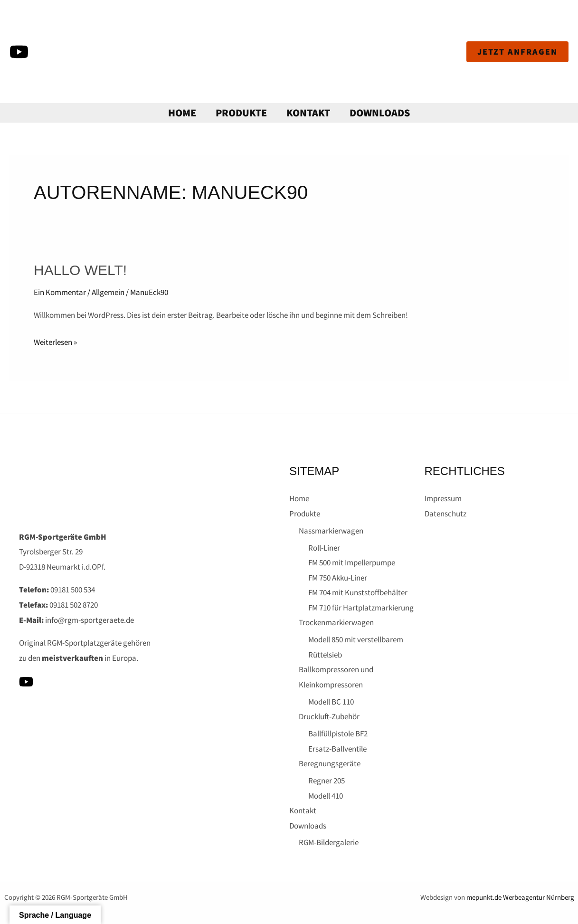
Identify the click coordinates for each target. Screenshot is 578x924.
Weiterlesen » (55, 341)
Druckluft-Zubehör (329, 716)
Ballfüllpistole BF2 (338, 733)
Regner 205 (327, 781)
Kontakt (309, 113)
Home (180, 113)
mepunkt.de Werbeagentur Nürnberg (520, 897)
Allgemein (108, 292)
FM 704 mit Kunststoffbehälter (358, 592)
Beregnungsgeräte (330, 763)
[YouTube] (19, 52)
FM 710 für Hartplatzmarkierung (361, 608)
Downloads (382, 113)
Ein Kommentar (60, 292)
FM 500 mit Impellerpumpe (352, 562)
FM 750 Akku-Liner (338, 578)
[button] (517, 52)
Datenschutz (445, 514)
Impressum (443, 498)
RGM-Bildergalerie (329, 842)
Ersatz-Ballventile (337, 749)
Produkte (241, 113)
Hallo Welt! (80, 270)
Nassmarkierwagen (331, 531)
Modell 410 (326, 796)
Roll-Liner (324, 548)
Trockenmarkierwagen (336, 622)
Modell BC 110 (331, 702)
